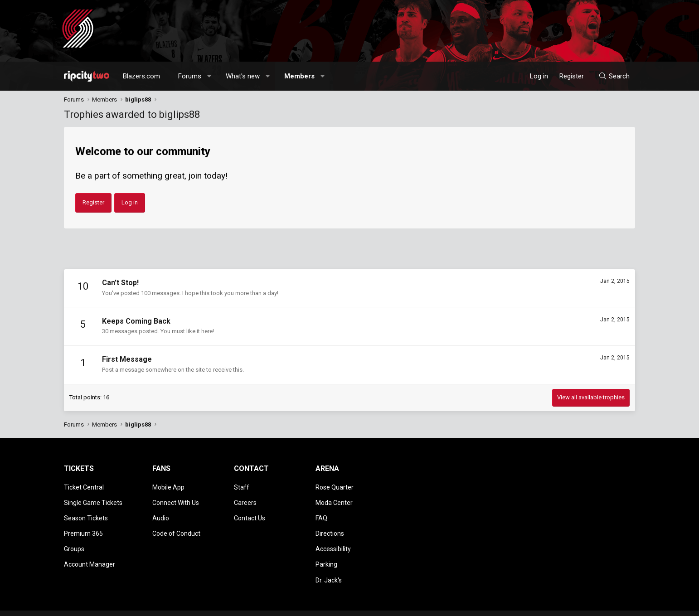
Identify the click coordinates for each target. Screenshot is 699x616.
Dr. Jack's (329, 564)
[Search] (614, 76)
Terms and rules (519, 605)
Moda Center (334, 499)
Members (299, 76)
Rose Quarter (335, 486)
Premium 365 (83, 525)
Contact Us (250, 512)
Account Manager (90, 552)
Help (592, 605)
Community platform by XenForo (139, 605)
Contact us (478, 605)
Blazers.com (141, 76)
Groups (74, 538)
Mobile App (168, 486)
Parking (326, 552)
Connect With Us (176, 499)
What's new (243, 76)
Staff (242, 486)
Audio (161, 512)
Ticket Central (84, 486)
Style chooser (428, 605)
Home (611, 605)
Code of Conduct (176, 525)
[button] (210, 76)
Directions (330, 525)
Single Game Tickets (93, 499)
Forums (190, 76)
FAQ (321, 512)
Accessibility (333, 538)
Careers (245, 499)
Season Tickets (86, 512)
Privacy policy (563, 605)
